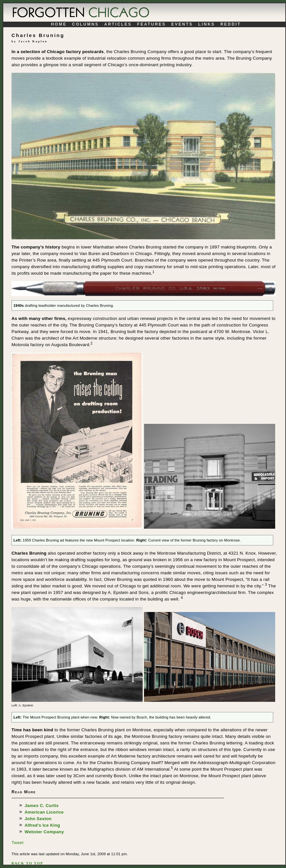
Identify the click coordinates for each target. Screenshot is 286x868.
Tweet (18, 843)
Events (183, 24)
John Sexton (38, 819)
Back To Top (27, 863)
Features (153, 24)
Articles (119, 24)
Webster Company (44, 832)
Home (60, 24)
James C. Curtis (42, 806)
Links (208, 24)
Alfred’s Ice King (42, 825)
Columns (87, 24)
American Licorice (44, 812)
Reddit (231, 24)
